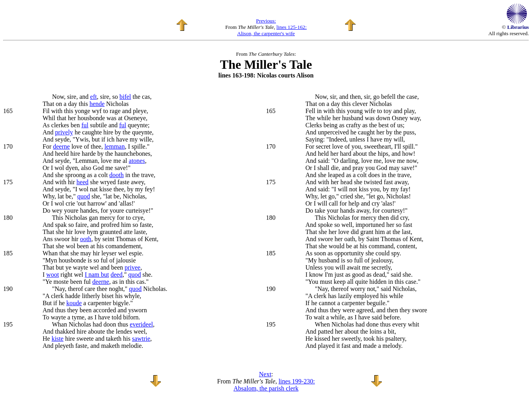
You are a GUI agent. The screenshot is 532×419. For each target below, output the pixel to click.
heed (83, 182)
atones (137, 161)
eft (93, 97)
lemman (115, 146)
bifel (125, 97)
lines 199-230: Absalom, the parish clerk (274, 385)
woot (53, 275)
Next (265, 374)
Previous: (266, 21)
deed (117, 275)
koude (74, 303)
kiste (57, 339)
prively (64, 132)
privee (132, 267)
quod (83, 196)
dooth (117, 175)
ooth (85, 239)
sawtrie (141, 339)
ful (85, 125)
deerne (61, 146)
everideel (141, 324)
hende (97, 104)
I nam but (97, 275)
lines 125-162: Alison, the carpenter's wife (272, 30)
